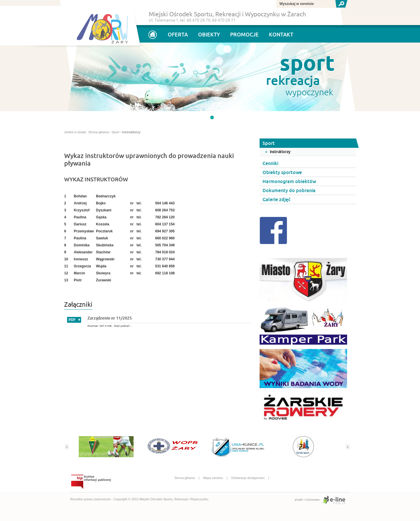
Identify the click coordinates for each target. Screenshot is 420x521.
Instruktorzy (131, 132)
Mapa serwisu (217, 478)
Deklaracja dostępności (252, 478)
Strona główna (99, 132)
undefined (212, 117)
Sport (116, 132)
